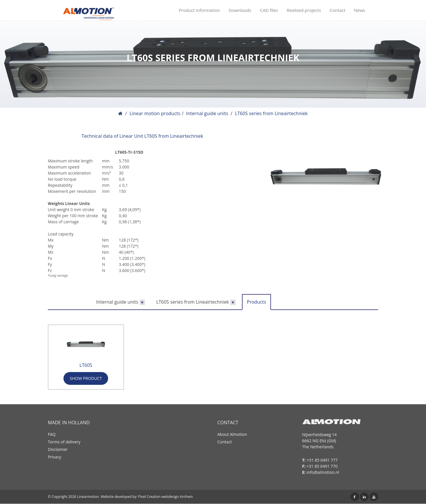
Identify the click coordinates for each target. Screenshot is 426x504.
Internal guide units (207, 113)
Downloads (240, 10)
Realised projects (304, 10)
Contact (338, 10)
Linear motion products (155, 113)
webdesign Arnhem (177, 497)
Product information (199, 10)
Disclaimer (58, 449)
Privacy (54, 457)
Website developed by (118, 497)
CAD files (269, 10)
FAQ (52, 434)
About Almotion (232, 434)
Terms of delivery (64, 442)
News (360, 10)
